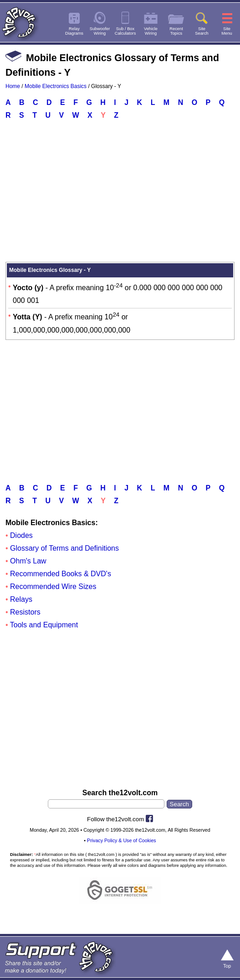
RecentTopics (176, 31)
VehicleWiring (151, 31)
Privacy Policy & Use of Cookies (122, 840)
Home (13, 86)
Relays (21, 599)
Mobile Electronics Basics (56, 86)
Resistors (25, 612)
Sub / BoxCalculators (125, 31)
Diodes (21, 535)
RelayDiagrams (74, 31)
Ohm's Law (28, 561)
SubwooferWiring (100, 31)
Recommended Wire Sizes (53, 586)
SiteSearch (202, 31)
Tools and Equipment (44, 625)
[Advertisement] (120, 193)
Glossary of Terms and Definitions (64, 548)
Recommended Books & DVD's (61, 574)
